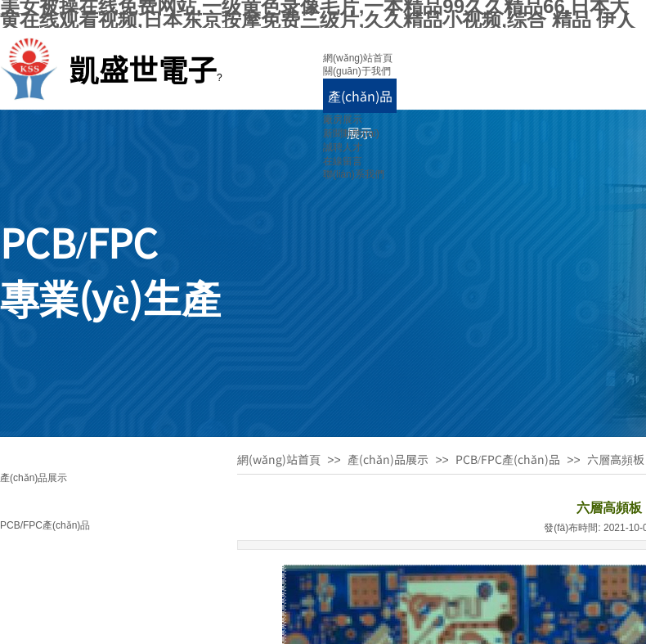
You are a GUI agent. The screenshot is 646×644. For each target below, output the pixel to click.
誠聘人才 (343, 147)
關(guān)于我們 (357, 71)
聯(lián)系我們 (354, 174)
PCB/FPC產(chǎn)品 (45, 525)
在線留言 (343, 161)
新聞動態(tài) (351, 133)
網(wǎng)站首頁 (358, 58)
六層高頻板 (616, 459)
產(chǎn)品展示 (388, 459)
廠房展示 (343, 119)
